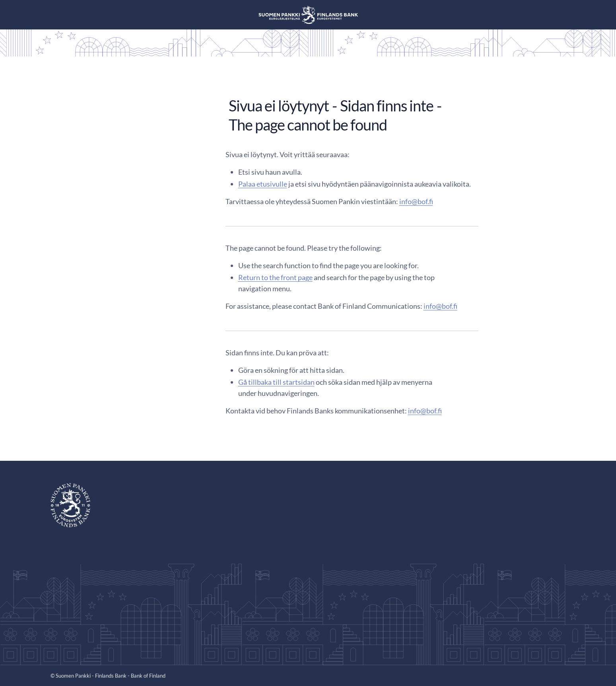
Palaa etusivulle (263, 184)
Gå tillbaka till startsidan (276, 382)
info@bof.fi (416, 201)
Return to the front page (275, 277)
